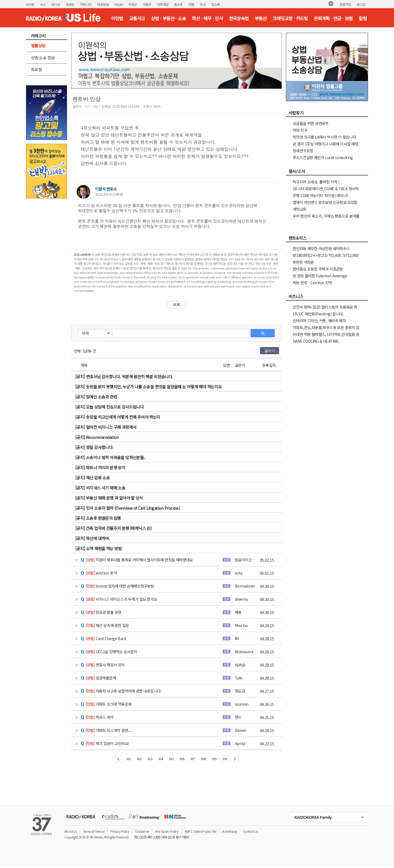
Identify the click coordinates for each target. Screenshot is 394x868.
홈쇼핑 (178, 4)
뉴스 (43, 4)
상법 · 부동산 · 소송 (168, 18)
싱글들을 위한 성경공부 (311, 123)
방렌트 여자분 (303, 262)
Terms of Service (94, 831)
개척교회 (300, 209)
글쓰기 (270, 351)
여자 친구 (300, 130)
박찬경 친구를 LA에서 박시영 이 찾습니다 (324, 137)
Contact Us (250, 831)
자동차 (147, 4)
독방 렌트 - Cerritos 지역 (312, 283)
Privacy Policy (120, 831)
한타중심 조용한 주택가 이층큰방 (318, 269)
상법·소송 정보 (43, 58)
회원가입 (345, 4)
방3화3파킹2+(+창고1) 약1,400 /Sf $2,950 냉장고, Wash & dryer (326, 258)
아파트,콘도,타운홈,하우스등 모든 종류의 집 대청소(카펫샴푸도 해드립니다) (326, 330)
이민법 (117, 18)
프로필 (36, 69)
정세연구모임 (303, 151)
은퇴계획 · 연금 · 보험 (333, 18)
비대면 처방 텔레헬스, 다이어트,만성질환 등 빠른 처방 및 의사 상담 (326, 337)
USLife (118, 4)
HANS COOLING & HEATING (316, 341)
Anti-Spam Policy (167, 831)
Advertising (229, 831)
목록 (177, 305)
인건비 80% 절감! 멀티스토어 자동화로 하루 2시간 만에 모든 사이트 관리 (325, 310)
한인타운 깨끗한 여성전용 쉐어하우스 (321, 248)
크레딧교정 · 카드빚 (290, 18)
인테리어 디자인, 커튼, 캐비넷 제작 (319, 321)
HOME (30, 4)
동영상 (70, 4)
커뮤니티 (86, 4)
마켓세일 (163, 4)
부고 (203, 4)
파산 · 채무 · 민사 (207, 18)
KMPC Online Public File (200, 831)
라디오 (56, 4)
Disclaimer (142, 831)
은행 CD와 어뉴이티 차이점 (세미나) (320, 195)
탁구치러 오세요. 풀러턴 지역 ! (316, 182)
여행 (191, 4)
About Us (70, 831)
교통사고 (137, 18)
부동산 (133, 4)
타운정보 (103, 4)
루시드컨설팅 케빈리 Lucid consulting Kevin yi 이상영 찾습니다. (323, 160)
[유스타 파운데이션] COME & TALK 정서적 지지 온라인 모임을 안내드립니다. (326, 191)
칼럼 (363, 18)
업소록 (215, 4)
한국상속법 (239, 18)
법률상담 (38, 46)
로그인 (361, 4)
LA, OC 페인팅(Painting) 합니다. (318, 314)
